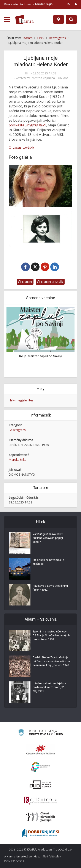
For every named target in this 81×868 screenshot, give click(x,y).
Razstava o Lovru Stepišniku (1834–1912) (50, 588)
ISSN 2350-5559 (14, 861)
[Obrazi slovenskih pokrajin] (40, 817)
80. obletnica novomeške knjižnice (48, 562)
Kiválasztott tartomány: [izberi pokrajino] (28, 4)
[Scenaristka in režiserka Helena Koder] (40, 186)
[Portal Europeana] (40, 767)
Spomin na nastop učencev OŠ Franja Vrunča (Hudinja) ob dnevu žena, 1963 (51, 635)
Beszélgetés (17, 430)
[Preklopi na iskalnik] (71, 19)
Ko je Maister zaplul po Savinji (40, 356)
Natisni (25, 282)
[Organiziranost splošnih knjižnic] (41, 750)
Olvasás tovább (21, 147)
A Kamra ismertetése (18, 856)
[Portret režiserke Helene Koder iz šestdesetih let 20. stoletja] (40, 233)
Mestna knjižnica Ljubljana (50, 78)
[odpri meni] (7, 20)
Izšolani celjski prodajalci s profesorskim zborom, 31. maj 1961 (49, 687)
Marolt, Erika (17, 460)
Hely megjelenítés (21, 400)
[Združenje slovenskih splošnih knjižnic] (40, 801)
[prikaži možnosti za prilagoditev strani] (68, 4)
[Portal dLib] (41, 785)
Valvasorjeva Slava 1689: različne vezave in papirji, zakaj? (48, 538)
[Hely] (59, 19)
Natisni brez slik (50, 282)
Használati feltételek (48, 856)
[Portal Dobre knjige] (41, 833)
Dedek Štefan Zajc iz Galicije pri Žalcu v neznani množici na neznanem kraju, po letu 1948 (51, 661)
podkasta (27, 125)
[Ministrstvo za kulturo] (40, 733)
